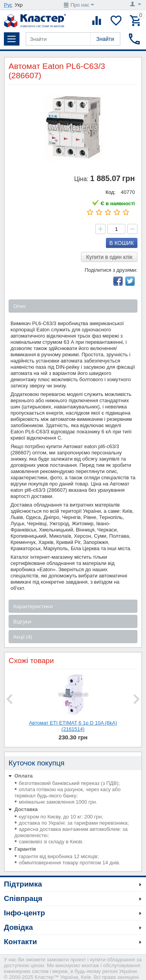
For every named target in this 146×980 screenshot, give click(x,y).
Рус (8, 5)
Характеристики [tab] (33, 606)
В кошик (122, 243)
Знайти (105, 39)
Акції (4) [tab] (23, 637)
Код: (111, 192)
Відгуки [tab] (22, 621)
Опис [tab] (20, 306)
